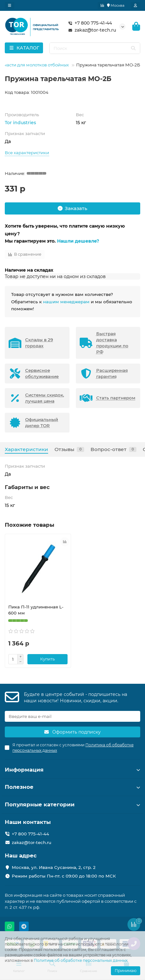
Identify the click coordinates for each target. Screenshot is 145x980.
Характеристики (26, 449)
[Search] (95, 48)
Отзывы (69, 449)
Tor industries (20, 123)
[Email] (72, 716)
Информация (72, 770)
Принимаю (126, 971)
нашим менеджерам (66, 302)
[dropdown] (10, 5)
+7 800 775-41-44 (89, 23)
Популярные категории (72, 804)
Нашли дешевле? (78, 241)
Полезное (72, 787)
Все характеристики (27, 153)
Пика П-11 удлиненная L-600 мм (36, 610)
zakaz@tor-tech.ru (91, 30)
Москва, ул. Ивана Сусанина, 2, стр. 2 (54, 867)
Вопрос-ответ (113, 449)
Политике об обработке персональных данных (81, 960)
